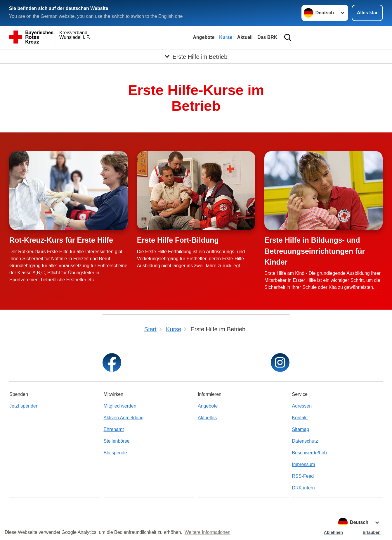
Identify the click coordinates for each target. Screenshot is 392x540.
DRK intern (303, 488)
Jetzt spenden (24, 406)
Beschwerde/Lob (309, 453)
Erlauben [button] (372, 532)
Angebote (204, 37)
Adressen (302, 406)
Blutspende (115, 453)
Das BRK (267, 37)
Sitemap (301, 429)
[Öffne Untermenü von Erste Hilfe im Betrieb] (196, 56)
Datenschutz (305, 441)
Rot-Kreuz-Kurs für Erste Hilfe (61, 240)
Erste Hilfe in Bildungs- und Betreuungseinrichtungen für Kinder (315, 251)
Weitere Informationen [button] (208, 532)
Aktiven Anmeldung (124, 418)
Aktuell (245, 37)
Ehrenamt (114, 429)
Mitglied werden (120, 406)
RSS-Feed (303, 476)
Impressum (304, 464)
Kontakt (300, 418)
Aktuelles (207, 418)
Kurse (226, 37)
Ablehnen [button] (334, 532)
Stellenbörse (117, 441)
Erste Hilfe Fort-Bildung (178, 240)
